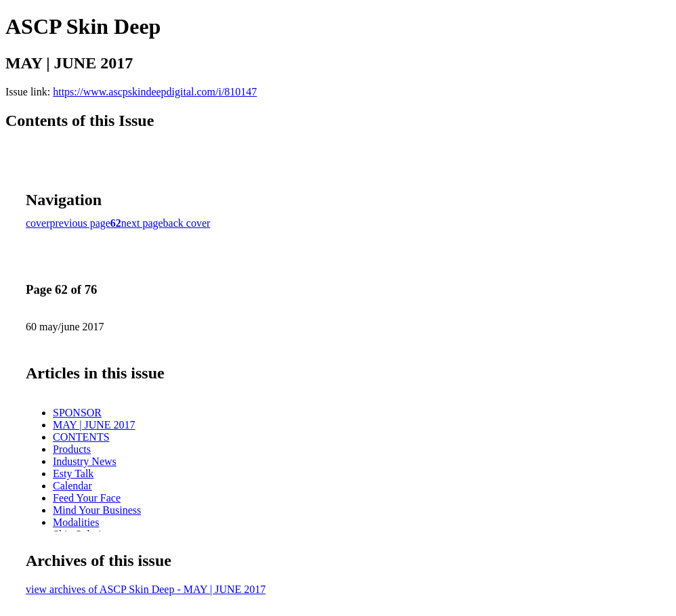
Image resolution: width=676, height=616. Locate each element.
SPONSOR (77, 413)
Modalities (76, 522)
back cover (187, 223)
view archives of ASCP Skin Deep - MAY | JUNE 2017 (146, 589)
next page (142, 223)
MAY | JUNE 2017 (94, 425)
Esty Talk (73, 474)
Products (72, 449)
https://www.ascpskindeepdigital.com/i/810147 (155, 92)
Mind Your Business (97, 510)
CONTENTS (81, 437)
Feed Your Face (87, 498)
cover (38, 223)
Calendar (72, 486)
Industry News (85, 461)
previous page (80, 223)
